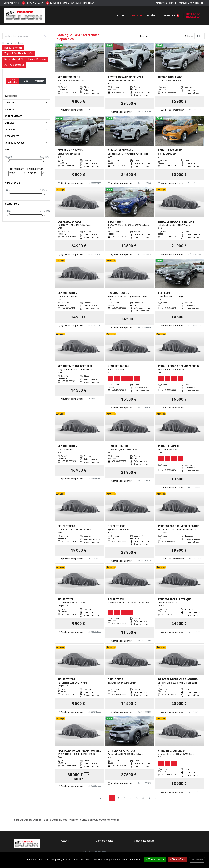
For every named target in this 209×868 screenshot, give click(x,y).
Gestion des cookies (144, 841)
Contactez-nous (11, 3)
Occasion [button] (40, 81)
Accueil (121, 16)
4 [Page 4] (131, 798)
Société (151, 16)
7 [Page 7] (149, 798)
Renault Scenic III (13, 48)
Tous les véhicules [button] (13, 81)
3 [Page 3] (125, 798)
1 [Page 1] (112, 798)
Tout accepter (155, 859)
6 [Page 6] (143, 798)
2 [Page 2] (118, 798)
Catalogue (136, 16)
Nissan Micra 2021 (14, 59)
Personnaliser (197, 860)
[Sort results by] (166, 36)
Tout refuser (177, 859)
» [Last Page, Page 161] (161, 798)
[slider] (8, 160)
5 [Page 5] (137, 798)
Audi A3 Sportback (14, 65)
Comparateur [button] (170, 16)
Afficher (189, 36)
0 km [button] (26, 81)
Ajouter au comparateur (72, 110)
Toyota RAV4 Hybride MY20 (19, 53)
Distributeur (193, 15)
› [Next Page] (155, 798)
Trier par (144, 36)
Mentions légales (104, 841)
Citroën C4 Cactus (37, 59)
